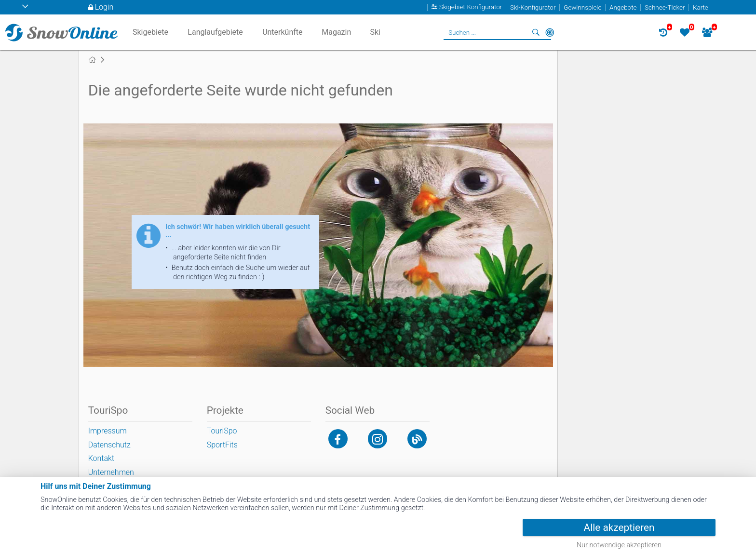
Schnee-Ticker (665, 7)
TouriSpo (222, 431)
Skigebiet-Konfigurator (471, 7)
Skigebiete (150, 32)
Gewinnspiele (582, 7)
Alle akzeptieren (619, 527)
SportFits (222, 445)
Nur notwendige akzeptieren (619, 545)
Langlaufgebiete (215, 32)
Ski (375, 32)
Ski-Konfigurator (533, 7)
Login (104, 7)
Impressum (108, 431)
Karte (701, 7)
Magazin (336, 32)
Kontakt (101, 458)
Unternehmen (111, 472)
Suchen (536, 32)
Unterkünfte (282, 32)
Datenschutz (109, 445)
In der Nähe (550, 32)
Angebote (623, 7)
